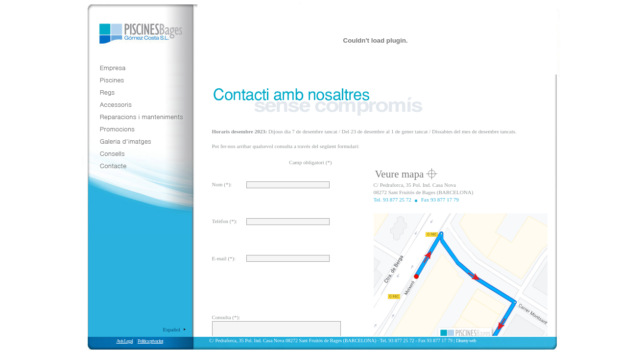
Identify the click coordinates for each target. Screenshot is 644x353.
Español (172, 329)
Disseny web (466, 340)
